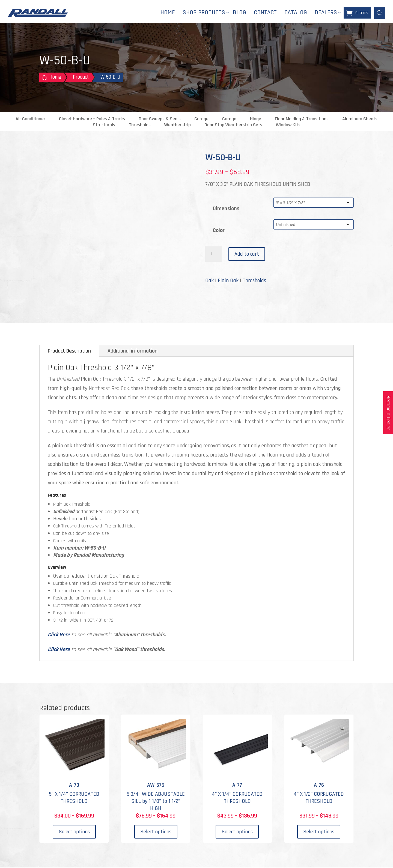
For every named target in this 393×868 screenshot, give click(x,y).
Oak (209, 281)
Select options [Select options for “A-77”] (237, 832)
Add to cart (247, 255)
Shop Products (204, 13)
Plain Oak (228, 281)
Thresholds (140, 126)
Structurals (104, 126)
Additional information (133, 351)
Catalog (296, 13)
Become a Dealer (388, 413)
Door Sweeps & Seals (160, 120)
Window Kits (288, 126)
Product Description (69, 351)
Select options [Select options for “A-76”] (319, 832)
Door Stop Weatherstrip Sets (233, 126)
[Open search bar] (380, 13)
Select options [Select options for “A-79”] (74, 832)
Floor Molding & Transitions (302, 120)
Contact (265, 13)
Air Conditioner (30, 120)
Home (168, 13)
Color (219, 231)
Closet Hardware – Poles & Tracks (92, 120)
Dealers (326, 13)
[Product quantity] (213, 255)
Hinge (256, 120)
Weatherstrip (178, 126)
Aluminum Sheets (360, 120)
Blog (239, 13)
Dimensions (226, 209)
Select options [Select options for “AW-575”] (156, 832)
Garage (201, 120)
